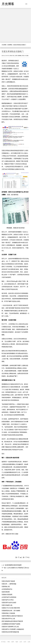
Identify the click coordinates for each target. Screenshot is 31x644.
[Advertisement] (15, 25)
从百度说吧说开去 (7, 589)
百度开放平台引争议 (8, 600)
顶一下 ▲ (18, 557)
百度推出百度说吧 (7, 595)
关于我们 (3, 642)
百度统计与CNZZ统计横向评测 (11, 608)
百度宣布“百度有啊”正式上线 (10, 627)
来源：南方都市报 (13, 195)
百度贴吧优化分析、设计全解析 (11, 611)
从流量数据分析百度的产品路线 (11, 624)
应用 (25, 642)
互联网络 (10, 45)
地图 (17, 642)
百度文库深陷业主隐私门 (13, 52)
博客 (9, 642)
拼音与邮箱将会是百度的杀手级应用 (12, 621)
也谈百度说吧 (6, 592)
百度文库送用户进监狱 (8, 581)
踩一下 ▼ (26, 557)
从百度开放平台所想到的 (9, 597)
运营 (21, 642)
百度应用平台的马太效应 (9, 603)
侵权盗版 (21, 89)
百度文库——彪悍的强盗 (9, 584)
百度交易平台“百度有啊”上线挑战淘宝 (13, 629)
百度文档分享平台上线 (8, 619)
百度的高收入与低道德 (8, 613)
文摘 (29, 642)
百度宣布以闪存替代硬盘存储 (10, 632)
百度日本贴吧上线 (7, 605)
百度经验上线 (6, 587)
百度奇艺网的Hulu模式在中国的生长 (12, 616)
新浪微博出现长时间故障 (14, 565)
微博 (13, 642)
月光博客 (8, 4)
